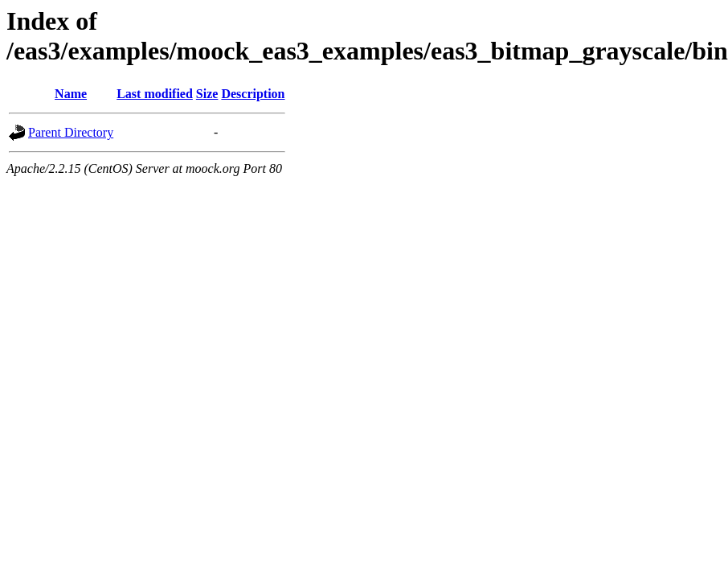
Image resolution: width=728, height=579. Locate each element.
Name (71, 94)
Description (253, 94)
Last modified (155, 94)
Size (207, 94)
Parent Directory (71, 132)
